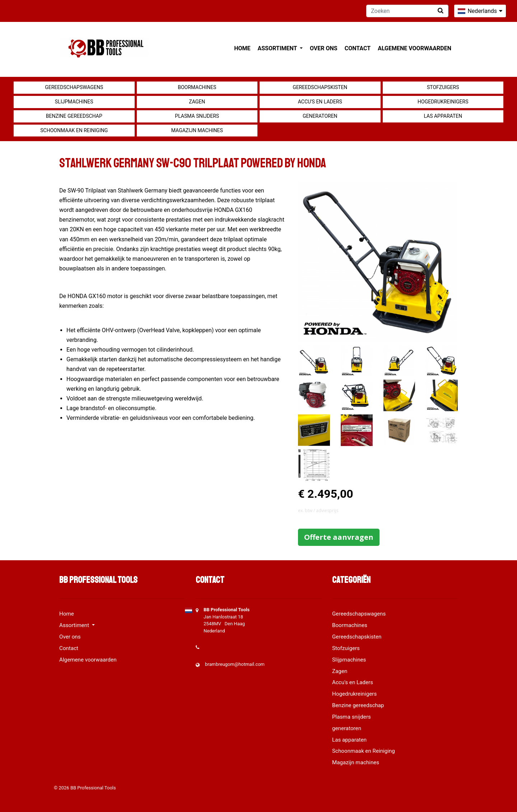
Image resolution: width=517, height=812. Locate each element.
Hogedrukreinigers (443, 102)
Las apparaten (443, 116)
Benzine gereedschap (74, 116)
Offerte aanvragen (339, 537)
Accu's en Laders (320, 102)
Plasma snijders (197, 116)
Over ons (324, 48)
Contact (358, 48)
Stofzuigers (443, 87)
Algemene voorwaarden (414, 48)
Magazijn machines (197, 130)
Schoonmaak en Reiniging (74, 130)
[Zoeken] (407, 11)
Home (242, 48)
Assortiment (278, 48)
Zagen (197, 102)
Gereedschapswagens (74, 87)
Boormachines (197, 87)
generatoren (320, 116)
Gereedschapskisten (320, 87)
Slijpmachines (74, 102)
